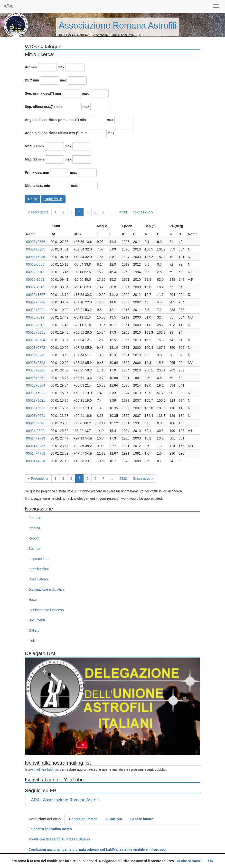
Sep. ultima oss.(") (40, 107)
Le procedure (39, 559)
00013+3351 (36, 378)
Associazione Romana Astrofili (118, 25)
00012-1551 (35, 279)
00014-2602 (35, 431)
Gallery (34, 630)
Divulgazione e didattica (47, 589)
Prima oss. (33, 172)
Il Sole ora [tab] (114, 819)
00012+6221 (36, 310)
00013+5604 (36, 385)
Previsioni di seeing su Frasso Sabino (59, 839)
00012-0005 (35, 264)
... (112, 212)
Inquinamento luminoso (46, 610)
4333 (123, 212)
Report (34, 538)
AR (27, 67)
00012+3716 (36, 302)
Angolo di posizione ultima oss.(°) (52, 133)
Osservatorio (38, 579)
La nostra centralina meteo (50, 829)
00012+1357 (36, 295)
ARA (8, 6)
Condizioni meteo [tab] (83, 819)
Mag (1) (31, 146)
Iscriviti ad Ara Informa (42, 769)
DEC (28, 80)
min (34, 67)
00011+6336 (36, 242)
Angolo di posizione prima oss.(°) (52, 120)
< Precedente (38, 212)
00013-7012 (35, 317)
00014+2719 (36, 438)
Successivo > (143, 212)
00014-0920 (35, 423)
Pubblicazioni (39, 569)
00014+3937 (36, 446)
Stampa (34, 549)
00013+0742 (36, 348)
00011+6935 (36, 249)
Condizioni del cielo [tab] (45, 819)
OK (211, 861)
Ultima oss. (34, 186)
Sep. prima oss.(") (39, 93)
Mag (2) (31, 159)
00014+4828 (36, 461)
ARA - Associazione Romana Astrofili (66, 800)
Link (32, 641)
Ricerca (34, 528)
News (33, 600)
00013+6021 (36, 393)
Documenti (37, 620)
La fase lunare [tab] (142, 819)
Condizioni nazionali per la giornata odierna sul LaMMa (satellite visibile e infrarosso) (97, 849)
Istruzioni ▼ (53, 199)
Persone (35, 518)
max (61, 67)
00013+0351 (36, 332)
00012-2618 (35, 287)
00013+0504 (36, 340)
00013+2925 (36, 370)
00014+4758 (36, 453)
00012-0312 (35, 272)
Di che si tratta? (190, 861)
